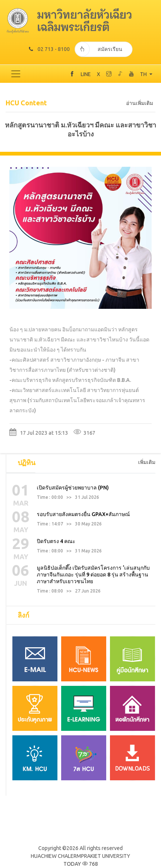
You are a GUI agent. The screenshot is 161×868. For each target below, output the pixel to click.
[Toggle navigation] (16, 74)
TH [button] (144, 74)
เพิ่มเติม (147, 462)
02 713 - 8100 (49, 49)
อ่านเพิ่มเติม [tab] (140, 103)
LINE (86, 74)
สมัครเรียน (99, 49)
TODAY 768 (81, 864)
